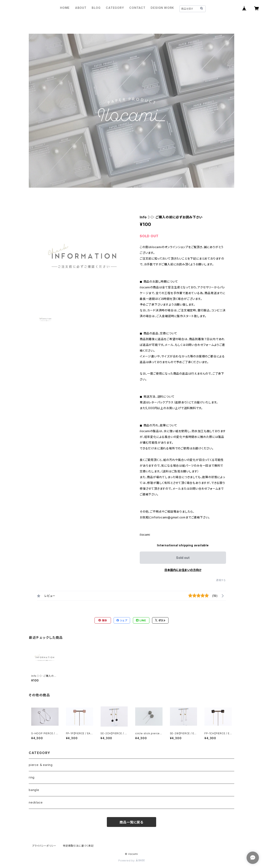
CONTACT (137, 8)
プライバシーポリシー (44, 846)
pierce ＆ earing (41, 765)
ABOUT (81, 8)
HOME (65, 8)
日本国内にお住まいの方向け (183, 570)
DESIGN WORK (162, 8)
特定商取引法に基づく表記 (78, 846)
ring (32, 777)
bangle (34, 790)
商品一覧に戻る (131, 822)
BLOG (96, 8)
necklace (36, 802)
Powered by (131, 861)
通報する (221, 580)
